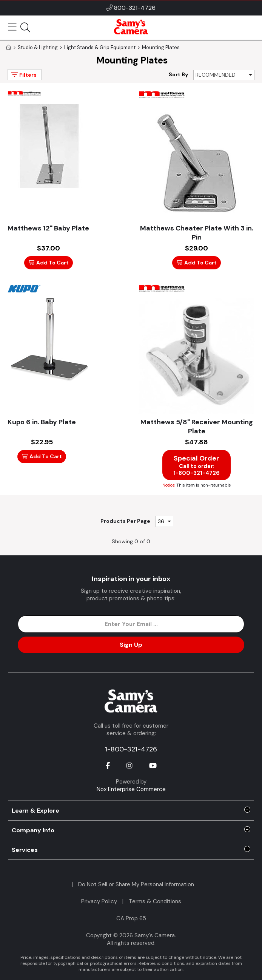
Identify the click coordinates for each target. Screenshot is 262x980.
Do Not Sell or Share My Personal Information (136, 884)
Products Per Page (125, 521)
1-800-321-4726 (131, 749)
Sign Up (131, 645)
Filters (23, 75)
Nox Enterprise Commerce (131, 789)
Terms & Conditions (155, 901)
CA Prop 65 (131, 918)
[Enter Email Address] (131, 624)
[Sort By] (224, 75)
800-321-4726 (135, 8)
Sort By (178, 74)
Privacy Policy (99, 901)
